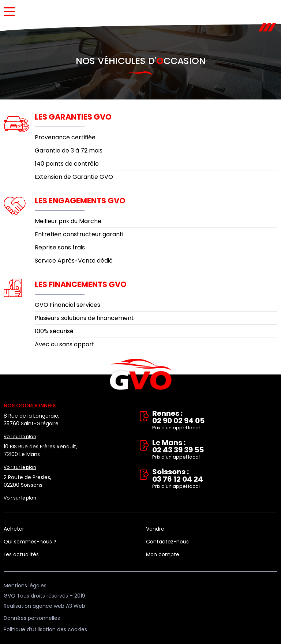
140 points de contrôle (67, 164)
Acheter (14, 529)
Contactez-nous (167, 542)
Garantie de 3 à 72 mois (69, 150)
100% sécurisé (54, 331)
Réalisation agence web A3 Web (44, 606)
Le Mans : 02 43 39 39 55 (215, 450)
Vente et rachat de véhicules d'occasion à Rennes (141, 374)
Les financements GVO (81, 284)
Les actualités (21, 554)
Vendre (155, 529)
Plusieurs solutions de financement (84, 318)
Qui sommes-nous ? (30, 542)
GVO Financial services (68, 305)
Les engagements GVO (80, 201)
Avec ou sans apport (65, 344)
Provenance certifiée (65, 137)
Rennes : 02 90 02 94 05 (215, 421)
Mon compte (163, 554)
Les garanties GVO (73, 117)
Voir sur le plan (20, 436)
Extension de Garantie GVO (74, 177)
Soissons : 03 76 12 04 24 (215, 479)
